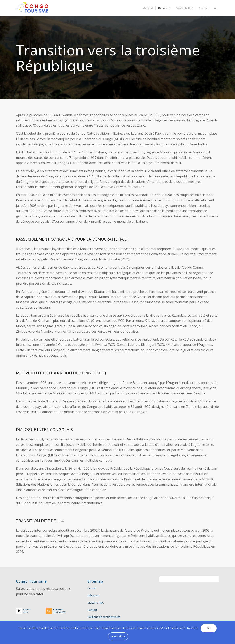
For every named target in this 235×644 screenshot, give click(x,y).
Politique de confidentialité (104, 617)
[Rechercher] (215, 8)
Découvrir (94, 595)
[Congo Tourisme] (32, 8)
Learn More (118, 636)
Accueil (92, 588)
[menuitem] (148, 8)
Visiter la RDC (96, 603)
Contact (92, 610)
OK (209, 628)
